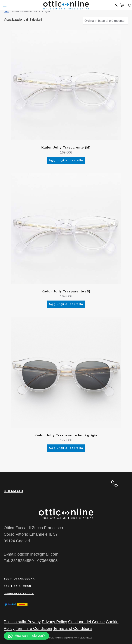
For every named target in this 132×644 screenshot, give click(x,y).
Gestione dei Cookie (86, 622)
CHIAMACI (13, 491)
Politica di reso (17, 586)
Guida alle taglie (19, 593)
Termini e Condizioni (34, 628)
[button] (26, 636)
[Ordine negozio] (105, 21)
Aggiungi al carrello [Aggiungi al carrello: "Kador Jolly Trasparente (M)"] (66, 160)
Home (6, 12)
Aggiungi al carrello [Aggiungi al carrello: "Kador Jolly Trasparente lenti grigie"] (66, 448)
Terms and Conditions (73, 628)
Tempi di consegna (19, 579)
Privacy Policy (54, 622)
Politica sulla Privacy (22, 622)
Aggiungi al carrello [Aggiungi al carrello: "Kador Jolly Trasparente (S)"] (66, 304)
